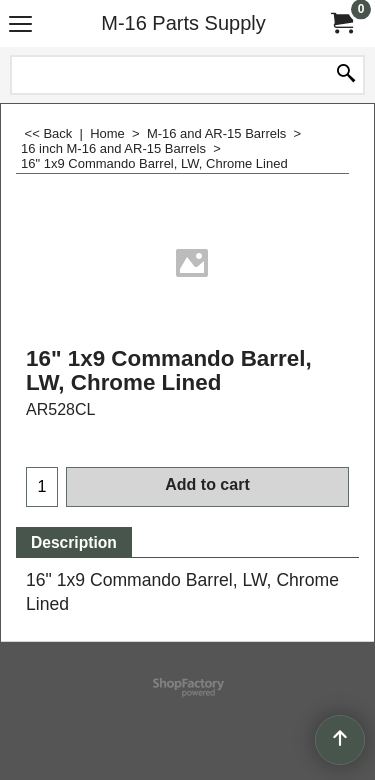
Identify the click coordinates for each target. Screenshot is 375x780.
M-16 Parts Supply (183, 23)
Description (74, 542)
